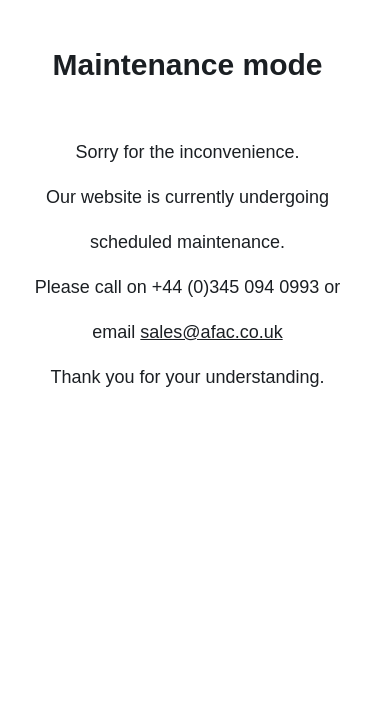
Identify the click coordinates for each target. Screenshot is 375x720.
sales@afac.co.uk (211, 332)
